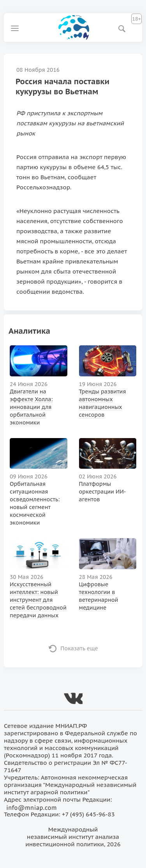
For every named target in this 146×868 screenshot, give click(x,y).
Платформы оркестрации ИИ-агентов (103, 492)
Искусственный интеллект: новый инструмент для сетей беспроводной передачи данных (38, 600)
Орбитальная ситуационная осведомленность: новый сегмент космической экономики (35, 503)
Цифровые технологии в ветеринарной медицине (99, 596)
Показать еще (79, 648)
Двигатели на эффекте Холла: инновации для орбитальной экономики (31, 407)
